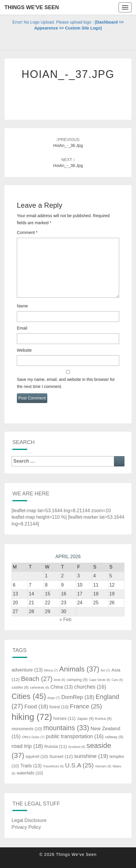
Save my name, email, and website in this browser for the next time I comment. (66, 383)
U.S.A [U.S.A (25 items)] (79, 765)
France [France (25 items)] (86, 706)
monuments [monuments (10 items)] (27, 729)
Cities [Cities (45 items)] (29, 696)
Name (22, 306)
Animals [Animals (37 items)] (79, 669)
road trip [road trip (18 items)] (27, 746)
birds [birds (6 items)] (60, 680)
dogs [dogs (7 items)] (54, 698)
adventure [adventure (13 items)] (27, 670)
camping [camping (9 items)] (77, 680)
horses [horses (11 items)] (64, 718)
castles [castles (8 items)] (20, 687)
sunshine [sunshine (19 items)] (91, 756)
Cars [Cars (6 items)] (117, 680)
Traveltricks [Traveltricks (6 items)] (53, 766)
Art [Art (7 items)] (105, 670)
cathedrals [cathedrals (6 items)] (39, 687)
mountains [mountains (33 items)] (66, 728)
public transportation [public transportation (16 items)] (75, 736)
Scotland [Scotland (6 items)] (77, 747)
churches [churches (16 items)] (90, 687)
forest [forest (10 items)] (59, 707)
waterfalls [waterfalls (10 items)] (30, 773)
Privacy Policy (26, 827)
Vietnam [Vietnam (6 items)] (103, 766)
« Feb (65, 619)
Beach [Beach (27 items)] (37, 679)
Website (24, 350)
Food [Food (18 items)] (36, 706)
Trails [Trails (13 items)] (31, 766)
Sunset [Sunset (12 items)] (61, 756)
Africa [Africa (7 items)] (51, 670)
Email (22, 328)
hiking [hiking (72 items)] (32, 717)
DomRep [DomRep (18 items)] (78, 697)
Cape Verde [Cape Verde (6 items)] (100, 680)
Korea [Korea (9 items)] (103, 719)
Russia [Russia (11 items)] (56, 746)
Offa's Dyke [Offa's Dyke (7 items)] (33, 737)
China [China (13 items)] (62, 687)
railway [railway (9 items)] (114, 737)
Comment (27, 232)
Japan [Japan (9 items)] (85, 719)
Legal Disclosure (29, 820)
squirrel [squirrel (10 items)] (37, 756)
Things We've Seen (32, 7)
